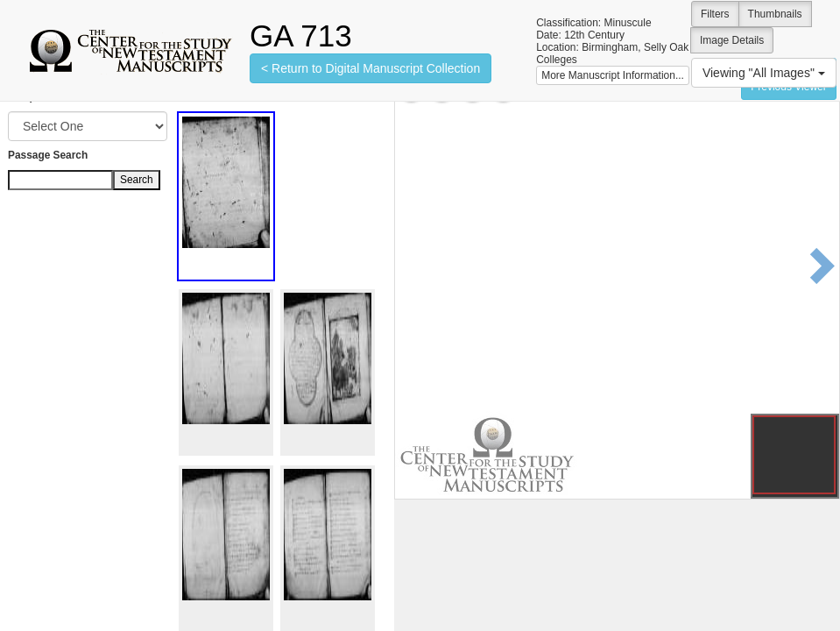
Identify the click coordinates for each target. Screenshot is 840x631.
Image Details (732, 40)
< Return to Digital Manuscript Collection (371, 68)
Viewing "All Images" (764, 73)
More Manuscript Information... (613, 75)
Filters (715, 14)
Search (137, 180)
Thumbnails (775, 14)
